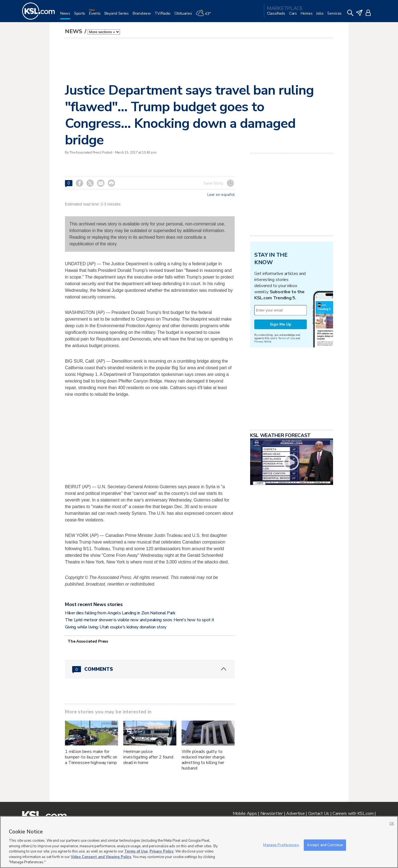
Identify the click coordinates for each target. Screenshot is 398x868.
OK (392, 824)
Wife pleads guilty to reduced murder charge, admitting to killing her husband (204, 760)
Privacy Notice (263, 341)
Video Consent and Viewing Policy (101, 857)
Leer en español (221, 195)
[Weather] (205, 16)
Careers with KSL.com (353, 814)
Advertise (295, 814)
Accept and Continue (325, 845)
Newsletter (272, 814)
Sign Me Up (281, 324)
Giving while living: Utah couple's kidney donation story (116, 627)
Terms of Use (286, 338)
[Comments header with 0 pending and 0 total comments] (150, 669)
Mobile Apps (245, 814)
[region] (199, 842)
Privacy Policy (162, 851)
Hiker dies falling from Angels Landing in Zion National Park (120, 613)
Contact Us (319, 814)
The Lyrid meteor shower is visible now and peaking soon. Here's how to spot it (140, 620)
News (74, 31)
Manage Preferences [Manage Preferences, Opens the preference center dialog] (281, 845)
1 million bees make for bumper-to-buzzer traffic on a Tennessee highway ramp (91, 757)
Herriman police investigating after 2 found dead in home (148, 757)
